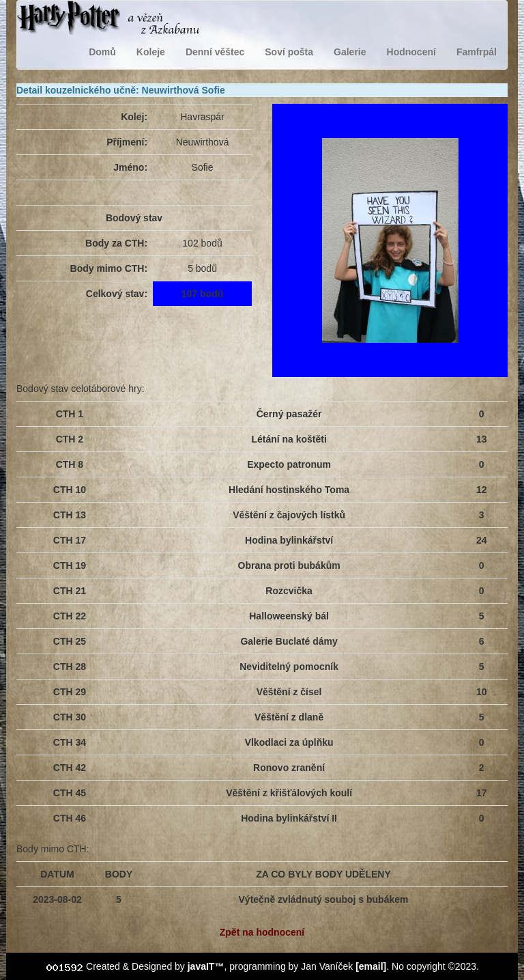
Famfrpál (477, 52)
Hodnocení (411, 52)
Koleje (151, 52)
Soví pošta (289, 52)
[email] (371, 966)
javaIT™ (206, 966)
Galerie (350, 52)
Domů (102, 52)
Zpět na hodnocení (262, 932)
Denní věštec (215, 52)
